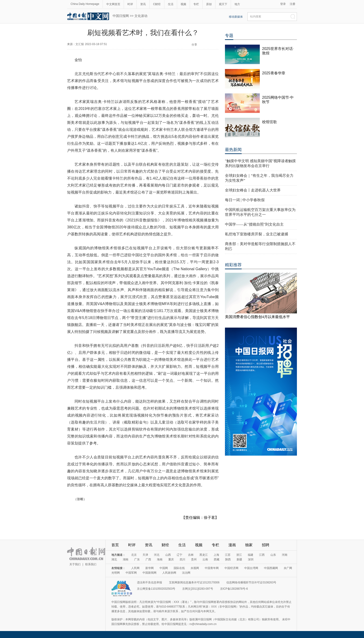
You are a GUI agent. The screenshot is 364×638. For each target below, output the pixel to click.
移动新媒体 (236, 17)
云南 (205, 559)
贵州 (194, 559)
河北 (157, 555)
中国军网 (131, 573)
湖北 (114, 559)
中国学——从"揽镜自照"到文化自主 (254, 224)
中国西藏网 (271, 568)
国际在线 (179, 568)
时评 (130, 4)
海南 (160, 559)
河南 (285, 555)
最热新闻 (233, 150)
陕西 (228, 559)
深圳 (251, 559)
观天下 (223, 4)
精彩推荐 (233, 265)
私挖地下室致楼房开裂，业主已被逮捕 (257, 234)
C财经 (157, 4)
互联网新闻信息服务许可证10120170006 (194, 582)
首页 (115, 545)
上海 (216, 555)
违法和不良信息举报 (149, 582)
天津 (145, 555)
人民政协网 (169, 573)
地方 (237, 4)
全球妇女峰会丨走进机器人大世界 (253, 190)
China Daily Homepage (85, 4)
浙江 (239, 555)
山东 (273, 555)
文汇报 (80, 44)
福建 (250, 555)
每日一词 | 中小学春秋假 (245, 200)
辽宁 (179, 555)
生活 (171, 4)
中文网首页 (113, 4)
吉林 (191, 555)
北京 (134, 555)
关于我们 (75, 564)
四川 (182, 559)
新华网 (149, 568)
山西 (168, 555)
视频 (183, 4)
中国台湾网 (251, 568)
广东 (137, 559)
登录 (283, 4)
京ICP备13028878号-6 (234, 589)
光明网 (116, 573)
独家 (249, 545)
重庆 (171, 559)
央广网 (288, 568)
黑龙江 (204, 555)
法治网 (186, 573)
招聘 (266, 545)
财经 (165, 545)
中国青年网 (212, 568)
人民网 (135, 568)
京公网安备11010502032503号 (156, 589)
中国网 (164, 568)
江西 (262, 555)
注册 (292, 4)
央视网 (195, 568)
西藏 (217, 559)
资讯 (143, 4)
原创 (209, 4)
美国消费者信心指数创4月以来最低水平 (257, 317)
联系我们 (91, 564)
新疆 (239, 559)
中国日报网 (121, 16)
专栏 (196, 4)
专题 (229, 36)
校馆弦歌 (270, 122)
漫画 (232, 545)
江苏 (228, 555)
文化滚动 (141, 16)
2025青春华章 (274, 73)
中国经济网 (231, 568)
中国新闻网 (149, 573)
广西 (148, 559)
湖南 (126, 559)
